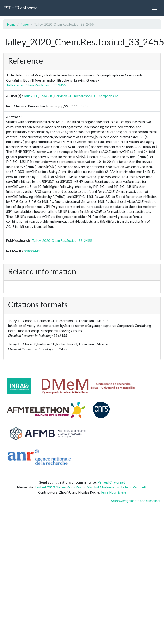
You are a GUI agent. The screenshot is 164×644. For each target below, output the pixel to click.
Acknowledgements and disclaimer (136, 501)
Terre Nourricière (113, 492)
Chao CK (46, 96)
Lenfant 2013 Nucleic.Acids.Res (58, 487)
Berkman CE (63, 96)
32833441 (32, 251)
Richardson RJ (84, 96)
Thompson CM (107, 96)
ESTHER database (20, 8)
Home (11, 24)
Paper (25, 24)
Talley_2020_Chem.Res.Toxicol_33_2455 (36, 85)
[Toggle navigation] (154, 8)
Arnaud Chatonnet (112, 482)
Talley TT (30, 96)
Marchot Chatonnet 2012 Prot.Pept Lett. (117, 487)
